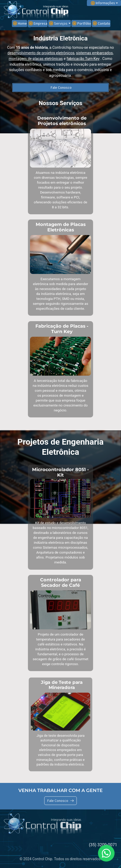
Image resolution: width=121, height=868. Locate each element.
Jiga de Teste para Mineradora (62, 685)
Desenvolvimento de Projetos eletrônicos (62, 121)
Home (20, 23)
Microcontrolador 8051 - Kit (61, 472)
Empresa (38, 23)
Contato (101, 23)
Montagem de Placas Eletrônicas (61, 227)
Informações (103, 3)
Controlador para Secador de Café (61, 582)
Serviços (58, 23)
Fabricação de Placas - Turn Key (62, 329)
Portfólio (82, 23)
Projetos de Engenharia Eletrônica (60, 447)
